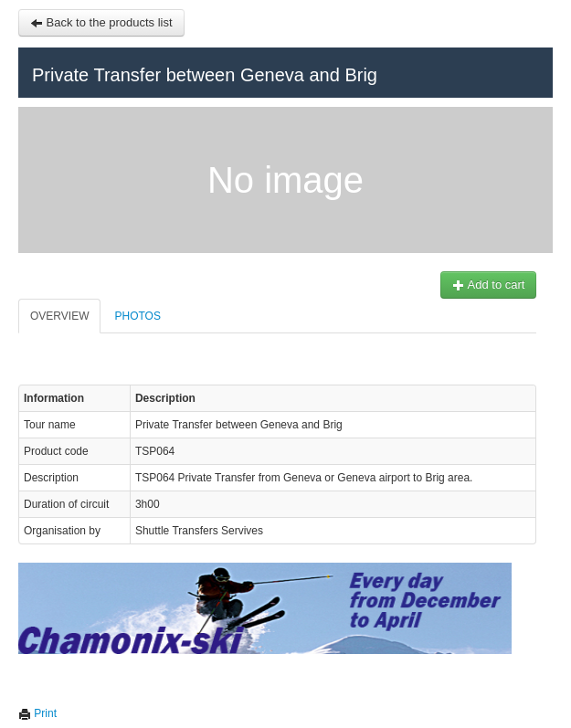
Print (32, 713)
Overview (54, 316)
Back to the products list (96, 22)
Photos (132, 316)
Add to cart (482, 285)
